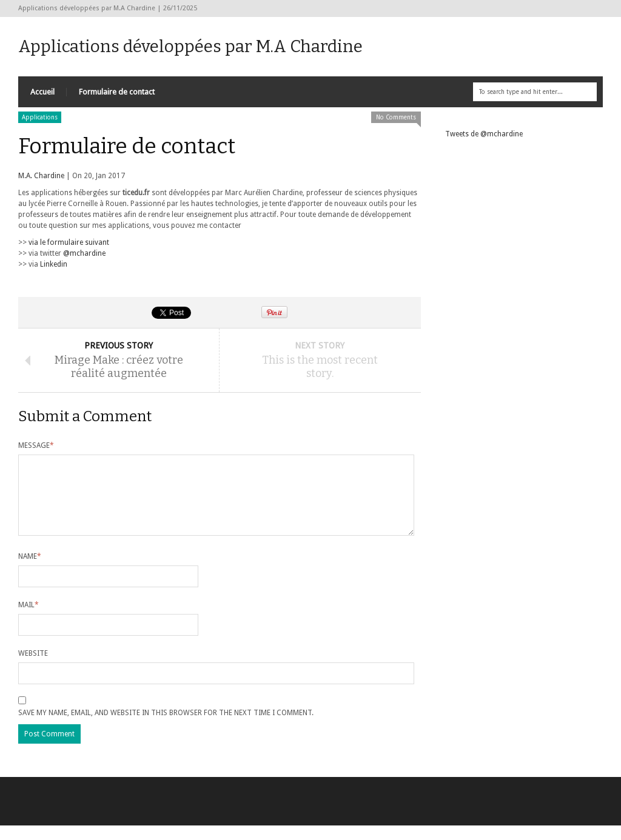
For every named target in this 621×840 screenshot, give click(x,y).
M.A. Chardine (41, 176)
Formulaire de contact (117, 92)
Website (33, 668)
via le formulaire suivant (69, 242)
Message (36, 445)
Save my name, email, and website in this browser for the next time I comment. (166, 727)
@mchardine (84, 253)
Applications (40, 117)
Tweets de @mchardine (484, 134)
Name (30, 571)
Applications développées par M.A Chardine (190, 46)
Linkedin (54, 264)
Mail (29, 619)
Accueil (42, 92)
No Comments (396, 117)
